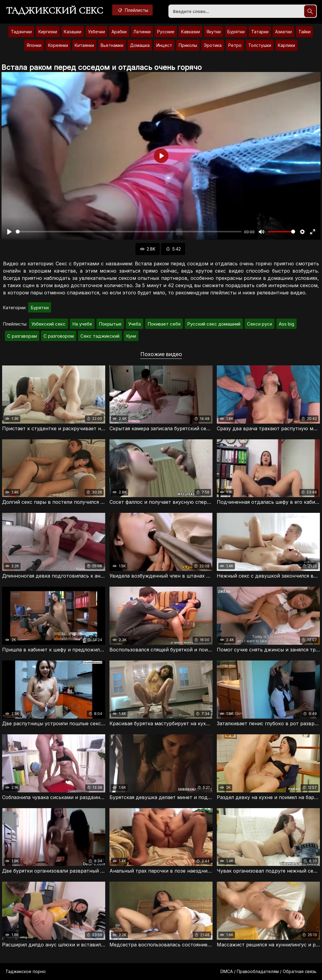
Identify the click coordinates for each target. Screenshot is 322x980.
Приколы (188, 45)
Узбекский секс (49, 324)
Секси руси (260, 324)
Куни (131, 336)
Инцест (164, 45)
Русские (166, 32)
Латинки (142, 32)
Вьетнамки (112, 45)
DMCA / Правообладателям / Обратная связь (268, 971)
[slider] (129, 232)
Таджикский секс (55, 11)
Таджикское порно (26, 971)
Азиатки (283, 32)
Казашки (73, 32)
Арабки (119, 32)
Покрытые (110, 324)
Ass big (286, 324)
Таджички (21, 32)
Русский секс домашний (214, 324)
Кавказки (190, 32)
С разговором (59, 336)
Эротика (213, 45)
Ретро (235, 45)
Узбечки (96, 32)
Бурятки (236, 32)
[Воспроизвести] (9, 232)
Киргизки (48, 32)
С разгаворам (22, 336)
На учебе (82, 324)
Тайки (304, 32)
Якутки (214, 32)
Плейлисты (132, 10)
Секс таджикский (100, 336)
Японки (34, 45)
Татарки (260, 32)
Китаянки (84, 45)
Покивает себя (164, 324)
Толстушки (260, 45)
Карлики (286, 45)
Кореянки (58, 45)
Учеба (135, 324)
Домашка (140, 45)
